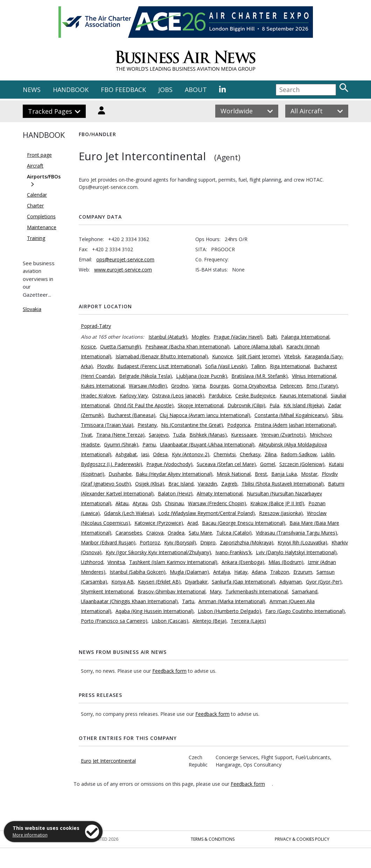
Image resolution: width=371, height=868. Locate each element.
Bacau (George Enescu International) (244, 523)
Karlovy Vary (134, 396)
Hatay (241, 572)
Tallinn (258, 366)
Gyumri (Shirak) (121, 444)
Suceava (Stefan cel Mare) (226, 464)
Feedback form (169, 671)
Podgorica (239, 425)
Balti (272, 337)
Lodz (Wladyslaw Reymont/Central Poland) (206, 513)
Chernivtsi (225, 454)
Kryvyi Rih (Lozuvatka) (302, 542)
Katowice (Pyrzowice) (159, 523)
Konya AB (122, 582)
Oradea (176, 533)
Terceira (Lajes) (248, 621)
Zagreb (229, 484)
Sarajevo (159, 435)
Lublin (328, 454)
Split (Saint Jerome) (258, 356)
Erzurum (303, 572)
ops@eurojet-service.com (125, 259)
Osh (156, 503)
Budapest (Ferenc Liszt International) (159, 366)
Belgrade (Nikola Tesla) (145, 376)
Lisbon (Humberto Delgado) (229, 611)
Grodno (180, 386)
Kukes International (103, 386)
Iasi (145, 454)
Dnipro (208, 542)
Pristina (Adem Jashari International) (295, 425)
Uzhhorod (92, 562)
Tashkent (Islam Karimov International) (173, 562)
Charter (35, 206)
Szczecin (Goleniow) (302, 464)
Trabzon (280, 572)
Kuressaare (244, 435)
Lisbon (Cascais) (170, 621)
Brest (261, 474)
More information (30, 835)
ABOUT (196, 90)
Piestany (147, 425)
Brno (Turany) (322, 386)
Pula (274, 405)
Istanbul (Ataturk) (168, 337)
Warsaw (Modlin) (148, 386)
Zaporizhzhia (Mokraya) (247, 542)
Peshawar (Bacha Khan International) (187, 347)
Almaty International (220, 493)
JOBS (165, 90)
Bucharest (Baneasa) (132, 415)
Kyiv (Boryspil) (180, 542)
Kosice (88, 347)
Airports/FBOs (44, 177)
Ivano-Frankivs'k (233, 552)
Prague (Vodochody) (169, 464)
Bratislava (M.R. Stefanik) (260, 376)
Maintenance (42, 227)
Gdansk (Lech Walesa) (129, 513)
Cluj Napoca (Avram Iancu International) (205, 415)
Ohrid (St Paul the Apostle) (144, 405)
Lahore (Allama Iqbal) (258, 347)
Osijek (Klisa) (150, 484)
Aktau (122, 503)
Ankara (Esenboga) (243, 562)
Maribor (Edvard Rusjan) (108, 542)
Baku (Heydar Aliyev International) (174, 474)
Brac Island (181, 484)
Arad (192, 523)
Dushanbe (120, 474)
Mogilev (200, 337)
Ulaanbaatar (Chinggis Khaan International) (129, 601)
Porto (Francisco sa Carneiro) (114, 621)
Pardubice (220, 396)
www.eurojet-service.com (123, 270)
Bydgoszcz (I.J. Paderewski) (111, 464)
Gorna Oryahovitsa (254, 386)
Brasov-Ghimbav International (171, 591)
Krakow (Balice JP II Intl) (277, 503)
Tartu (188, 601)
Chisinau (174, 503)
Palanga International (305, 337)
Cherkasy (250, 454)
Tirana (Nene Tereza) (120, 435)
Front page (39, 155)
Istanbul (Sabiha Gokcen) (138, 572)
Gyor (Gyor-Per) (324, 582)
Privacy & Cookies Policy (302, 839)
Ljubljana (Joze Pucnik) (202, 376)
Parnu (149, 444)
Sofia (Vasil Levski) (226, 366)
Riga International (290, 366)
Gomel (268, 464)
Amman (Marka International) (232, 601)
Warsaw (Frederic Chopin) (217, 503)
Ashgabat (126, 454)
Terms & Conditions (213, 839)
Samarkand (305, 591)
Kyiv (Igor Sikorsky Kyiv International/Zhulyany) (158, 552)
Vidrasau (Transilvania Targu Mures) (296, 533)
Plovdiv (105, 366)
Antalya (222, 572)
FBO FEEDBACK (123, 90)
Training (36, 238)
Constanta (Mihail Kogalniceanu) (291, 415)
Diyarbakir (196, 582)
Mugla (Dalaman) (189, 572)
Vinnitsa (116, 562)
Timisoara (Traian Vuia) (107, 425)
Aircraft (35, 166)
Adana (259, 572)
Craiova (155, 533)
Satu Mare (200, 533)
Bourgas (219, 386)
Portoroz (150, 542)
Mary (215, 591)
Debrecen (291, 386)
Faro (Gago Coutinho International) (305, 611)
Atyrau (140, 503)
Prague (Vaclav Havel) (238, 337)
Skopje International (201, 405)
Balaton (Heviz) (175, 493)
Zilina (271, 454)
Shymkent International (107, 591)
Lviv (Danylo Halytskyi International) (296, 552)
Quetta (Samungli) (121, 347)
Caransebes (129, 533)
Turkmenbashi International (257, 591)
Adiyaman (290, 582)
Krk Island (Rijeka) (304, 405)
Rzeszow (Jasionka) (281, 513)
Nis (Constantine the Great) (192, 425)
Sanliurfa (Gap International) (243, 582)
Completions (41, 216)
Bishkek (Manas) (208, 435)
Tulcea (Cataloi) (234, 533)
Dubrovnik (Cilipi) (246, 405)
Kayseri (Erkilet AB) (159, 582)
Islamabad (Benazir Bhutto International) (162, 356)
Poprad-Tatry (96, 326)
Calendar (37, 195)
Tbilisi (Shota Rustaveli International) (283, 484)
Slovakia (32, 309)
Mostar (309, 474)
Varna (199, 386)
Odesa (160, 454)
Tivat (86, 435)
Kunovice (222, 356)
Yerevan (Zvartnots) (283, 435)
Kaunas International (303, 396)
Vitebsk (292, 356)
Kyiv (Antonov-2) (191, 454)
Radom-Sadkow (299, 454)
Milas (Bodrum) (286, 562)
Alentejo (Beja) (209, 621)
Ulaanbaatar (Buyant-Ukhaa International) (207, 444)
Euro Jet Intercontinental (108, 761)
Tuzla (179, 435)
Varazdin (207, 484)
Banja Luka (284, 474)
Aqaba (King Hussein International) (155, 611)
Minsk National (234, 474)
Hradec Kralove (98, 396)
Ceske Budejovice (255, 396)
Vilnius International (314, 376)
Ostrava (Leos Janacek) (178, 396)
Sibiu (337, 415)
